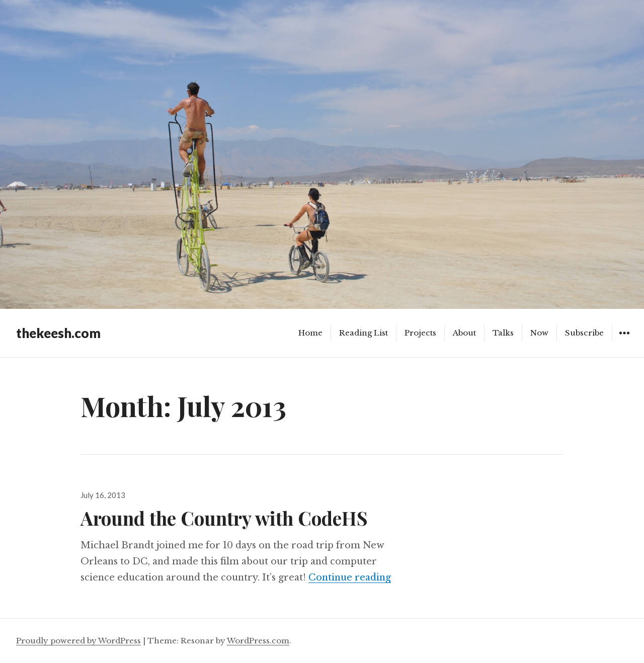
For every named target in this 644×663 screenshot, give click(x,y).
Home (310, 333)
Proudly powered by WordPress (78, 641)
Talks (503, 333)
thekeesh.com (58, 333)
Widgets (624, 340)
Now (539, 333)
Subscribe (584, 333)
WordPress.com (258, 641)
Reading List (364, 333)
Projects (420, 333)
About (464, 333)
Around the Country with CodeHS (224, 518)
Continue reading (350, 577)
